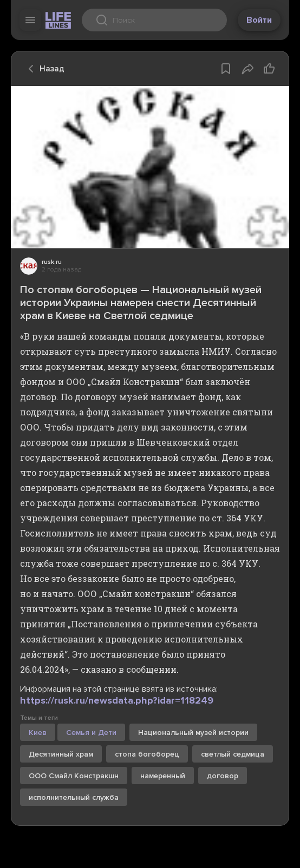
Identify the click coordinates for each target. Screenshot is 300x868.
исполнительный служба (74, 797)
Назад (43, 69)
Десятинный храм (61, 754)
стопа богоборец (147, 754)
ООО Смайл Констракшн (74, 776)
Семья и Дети (91, 733)
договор (223, 776)
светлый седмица (233, 754)
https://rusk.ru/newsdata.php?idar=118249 (117, 700)
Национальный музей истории (193, 733)
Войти (259, 20)
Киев (38, 733)
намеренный (163, 776)
